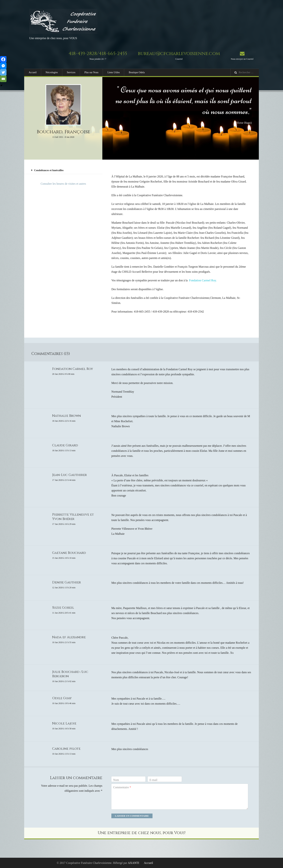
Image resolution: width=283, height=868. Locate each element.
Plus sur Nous (92, 72)
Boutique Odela (137, 72)
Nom (116, 780)
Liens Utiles (114, 72)
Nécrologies (52, 72)
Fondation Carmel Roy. (203, 280)
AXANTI (134, 863)
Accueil (33, 72)
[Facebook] (3, 59)
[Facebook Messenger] (3, 66)
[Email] (3, 79)
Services (71, 72)
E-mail (153, 780)
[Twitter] (3, 72)
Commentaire (122, 787)
